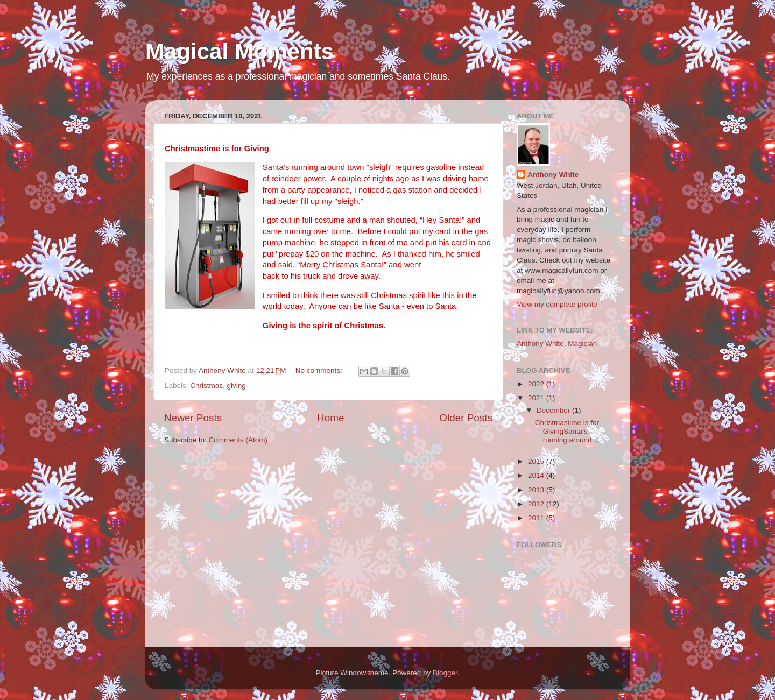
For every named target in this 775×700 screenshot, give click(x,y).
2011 (537, 518)
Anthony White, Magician (557, 344)
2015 (537, 461)
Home (330, 418)
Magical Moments (239, 51)
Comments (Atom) (238, 440)
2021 (537, 398)
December (554, 410)
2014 (537, 475)
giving (237, 386)
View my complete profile (557, 304)
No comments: (320, 370)
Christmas (206, 386)
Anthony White (553, 175)
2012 (537, 504)
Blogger (445, 673)
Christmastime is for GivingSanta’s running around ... (568, 431)
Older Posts (466, 418)
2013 (537, 490)
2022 (537, 384)
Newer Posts (193, 418)
